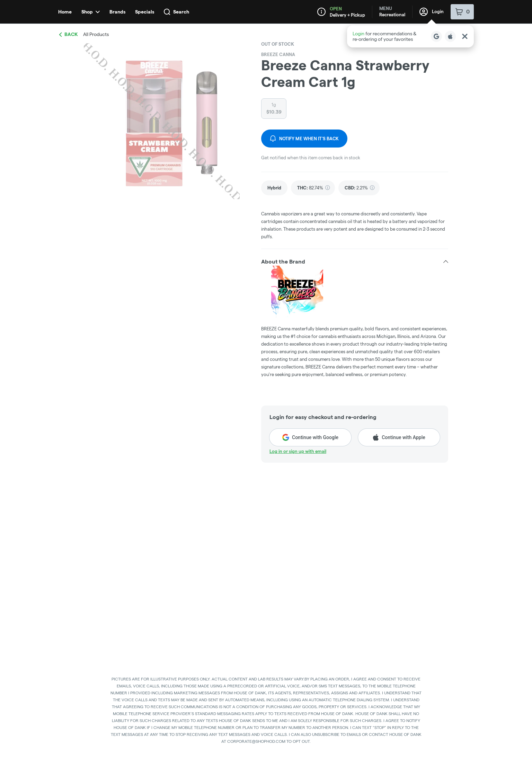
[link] (274, 188)
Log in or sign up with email (298, 451)
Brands (117, 12)
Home (65, 12)
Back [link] (69, 34)
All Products (96, 34)
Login (432, 12)
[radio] (274, 109)
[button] (355, 261)
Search (176, 12)
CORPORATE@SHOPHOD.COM (256, 741)
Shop (91, 12)
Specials (145, 12)
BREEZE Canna (278, 54)
